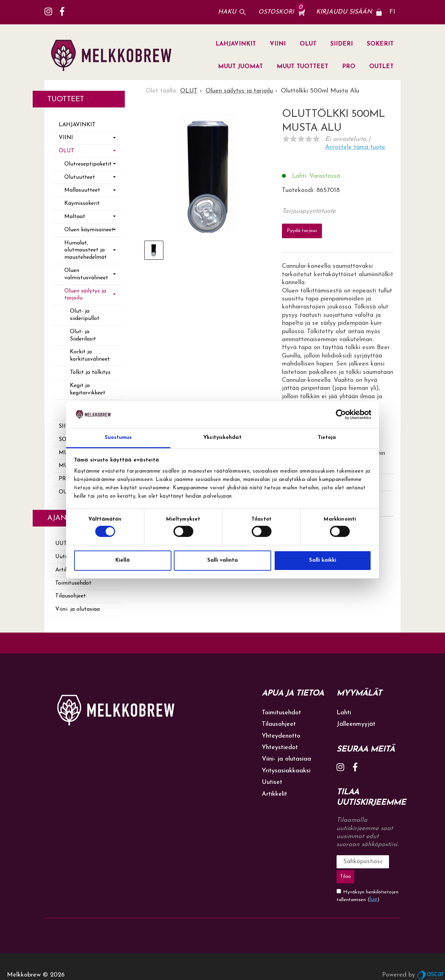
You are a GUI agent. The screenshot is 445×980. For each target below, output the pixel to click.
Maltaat (75, 217)
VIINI (278, 44)
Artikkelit (274, 794)
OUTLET (381, 67)
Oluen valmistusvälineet (86, 274)
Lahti (344, 713)
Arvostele (355, 147)
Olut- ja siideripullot (85, 315)
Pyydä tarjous (302, 229)
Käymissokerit (82, 203)
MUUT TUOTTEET (302, 67)
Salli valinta (222, 560)
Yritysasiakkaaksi (286, 771)
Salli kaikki (323, 560)
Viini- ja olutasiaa (78, 609)
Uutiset (272, 782)
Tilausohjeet (71, 596)
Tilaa (390, 862)
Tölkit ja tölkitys (90, 372)
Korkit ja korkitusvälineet (90, 356)
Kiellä (123, 560)
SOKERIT (380, 44)
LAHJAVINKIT (236, 44)
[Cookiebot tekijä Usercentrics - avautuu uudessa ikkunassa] (341, 415)
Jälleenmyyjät (356, 724)
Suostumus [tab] (118, 438)
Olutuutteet (80, 177)
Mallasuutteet (82, 190)
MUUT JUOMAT (240, 67)
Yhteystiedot (280, 748)
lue (374, 882)
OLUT (308, 44)
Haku (227, 12)
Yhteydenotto (281, 736)
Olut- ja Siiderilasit (83, 335)
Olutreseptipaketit (88, 164)
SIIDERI (342, 44)
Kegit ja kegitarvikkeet (88, 389)
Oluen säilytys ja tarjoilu (85, 295)
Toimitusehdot (73, 583)
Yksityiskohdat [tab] (222, 438)
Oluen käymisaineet (89, 230)
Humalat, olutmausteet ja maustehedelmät (86, 250)
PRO (349, 67)
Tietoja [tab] (327, 438)
